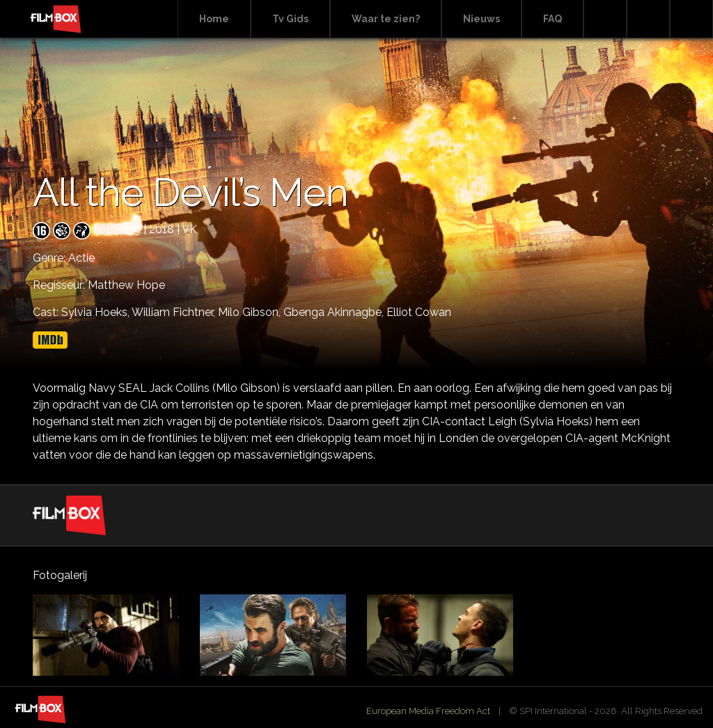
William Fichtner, (175, 312)
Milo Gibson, (251, 312)
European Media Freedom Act (428, 711)
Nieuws (481, 19)
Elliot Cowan (419, 312)
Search (605, 19)
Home (214, 19)
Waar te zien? (386, 19)
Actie (81, 258)
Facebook (648, 19)
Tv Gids (290, 19)
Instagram (691, 19)
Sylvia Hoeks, (96, 312)
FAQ (553, 19)
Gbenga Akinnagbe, (335, 312)
